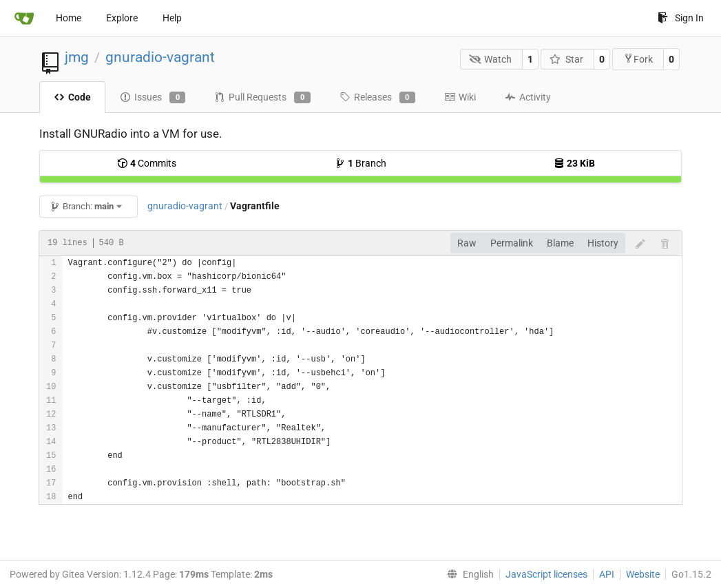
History (603, 243)
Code (72, 97)
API (607, 574)
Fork (638, 59)
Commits (147, 163)
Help (172, 18)
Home (69, 18)
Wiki (460, 97)
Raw (467, 243)
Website (643, 574)
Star (566, 59)
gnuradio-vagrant (160, 57)
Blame (560, 243)
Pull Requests (262, 98)
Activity (528, 97)
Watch (491, 59)
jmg (77, 57)
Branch (360, 163)
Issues (153, 98)
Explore (122, 18)
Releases (377, 98)
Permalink (512, 243)
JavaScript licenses (546, 574)
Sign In (681, 18)
